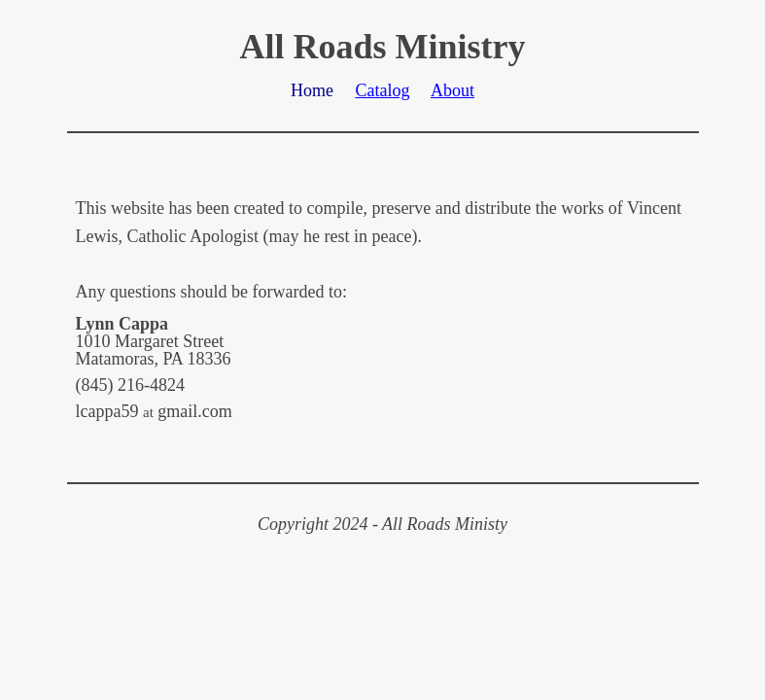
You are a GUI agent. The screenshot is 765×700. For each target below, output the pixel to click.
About (452, 90)
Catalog (382, 90)
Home (312, 90)
